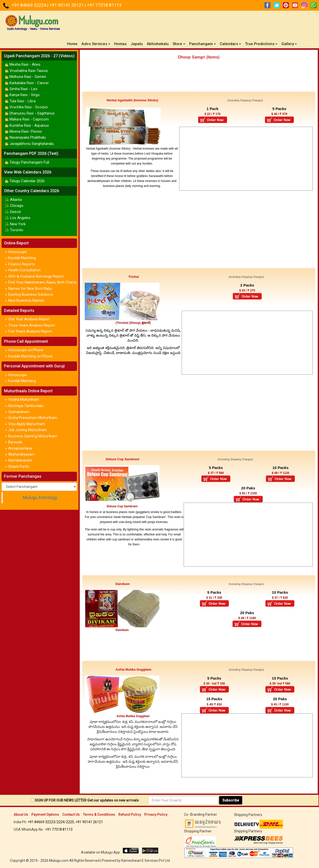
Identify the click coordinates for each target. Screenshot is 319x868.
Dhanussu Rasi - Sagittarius (32, 113)
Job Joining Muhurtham (28, 430)
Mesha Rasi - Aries (25, 64)
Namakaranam (20, 460)
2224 (61, 822)
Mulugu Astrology (40, 498)
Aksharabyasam (21, 454)
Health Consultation (24, 270)
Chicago (17, 206)
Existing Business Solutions (31, 294)
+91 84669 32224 (29, 5)
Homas (120, 44)
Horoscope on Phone (26, 350)
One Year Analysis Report (29, 319)
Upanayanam (19, 412)
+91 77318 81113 (104, 5)
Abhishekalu (158, 44)
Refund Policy (130, 814)
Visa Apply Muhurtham (27, 424)
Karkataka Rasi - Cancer (29, 83)
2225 (70, 822)
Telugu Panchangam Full (29, 162)
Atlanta (16, 200)
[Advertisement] (199, 78)
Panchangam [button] (202, 44)
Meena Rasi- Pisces (26, 131)
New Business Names (26, 300)
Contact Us (71, 814)
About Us (21, 814)
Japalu (137, 44)
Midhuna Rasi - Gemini (28, 77)
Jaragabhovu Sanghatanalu (32, 144)
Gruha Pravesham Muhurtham (33, 418)
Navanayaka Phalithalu (28, 137)
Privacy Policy (156, 814)
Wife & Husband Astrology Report (36, 276)
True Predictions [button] (261, 44)
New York (18, 224)
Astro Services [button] (96, 44)
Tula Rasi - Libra (23, 101)
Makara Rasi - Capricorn (29, 119)
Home (73, 44)
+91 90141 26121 (67, 5)
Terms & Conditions (99, 814)
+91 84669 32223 (41, 822)
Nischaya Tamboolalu (26, 406)
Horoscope (17, 252)
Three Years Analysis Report (32, 325)
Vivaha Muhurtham (24, 400)
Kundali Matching (22, 258)
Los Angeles (20, 218)
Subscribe (231, 800)
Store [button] (179, 44)
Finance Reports (22, 264)
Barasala (15, 442)
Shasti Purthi (19, 466)
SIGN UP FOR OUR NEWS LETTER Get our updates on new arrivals (87, 800)
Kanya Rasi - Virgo (25, 95)
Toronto (17, 230)
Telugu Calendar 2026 (27, 181)
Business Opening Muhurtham (33, 436)
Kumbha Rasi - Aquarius (29, 125)
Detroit (15, 212)
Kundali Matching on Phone (30, 356)
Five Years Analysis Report (30, 331)
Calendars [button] (230, 44)
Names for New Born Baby (30, 289)
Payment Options (45, 814)
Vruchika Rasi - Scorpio (29, 107)
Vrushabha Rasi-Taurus (29, 71)
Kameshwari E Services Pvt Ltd (146, 861)
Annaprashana (20, 448)
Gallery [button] (289, 44)
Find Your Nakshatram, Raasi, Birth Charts (42, 282)
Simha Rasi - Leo (23, 89)
